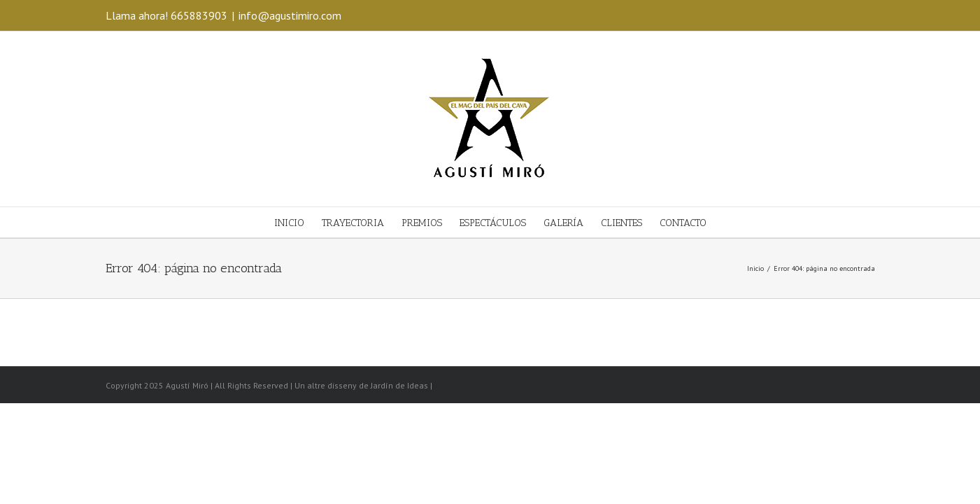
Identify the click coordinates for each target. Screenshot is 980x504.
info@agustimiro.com (290, 15)
